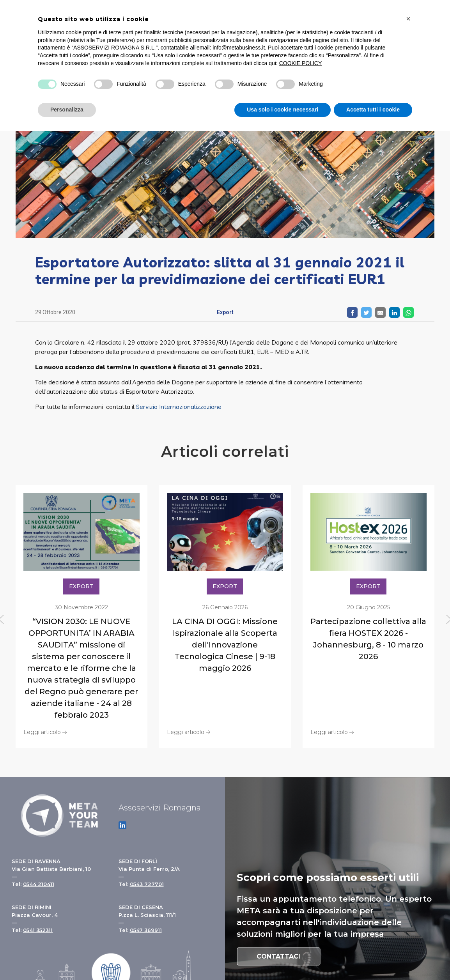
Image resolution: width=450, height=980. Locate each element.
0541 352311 (38, 930)
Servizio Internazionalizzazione (179, 407)
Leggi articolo (46, 732)
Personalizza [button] (67, 110)
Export (225, 312)
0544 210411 (39, 884)
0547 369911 (146, 930)
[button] (408, 19)
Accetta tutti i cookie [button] (373, 110)
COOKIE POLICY (301, 63)
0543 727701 (147, 884)
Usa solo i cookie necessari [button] (283, 110)
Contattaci (278, 956)
